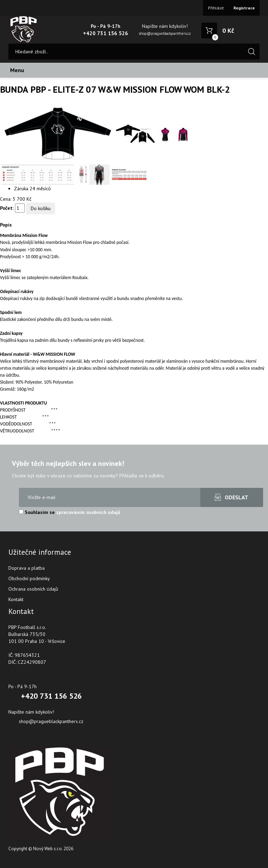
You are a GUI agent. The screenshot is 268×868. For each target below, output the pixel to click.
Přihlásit (216, 8)
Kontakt (16, 599)
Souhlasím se (70, 512)
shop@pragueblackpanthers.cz (165, 33)
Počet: (7, 208)
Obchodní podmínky (29, 578)
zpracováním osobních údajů (88, 512)
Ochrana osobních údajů (33, 589)
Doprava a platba (27, 568)
